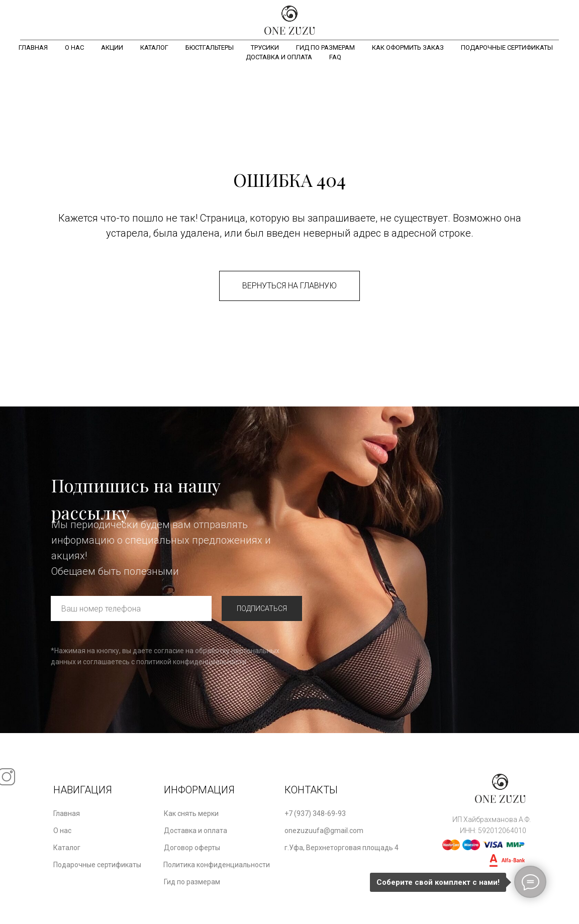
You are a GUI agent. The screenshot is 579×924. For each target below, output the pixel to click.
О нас (74, 47)
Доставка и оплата (279, 57)
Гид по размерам (325, 47)
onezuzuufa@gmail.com (324, 831)
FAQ (335, 57)
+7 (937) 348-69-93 (315, 813)
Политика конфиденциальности (217, 865)
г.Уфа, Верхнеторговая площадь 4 (342, 848)
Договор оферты (192, 848)
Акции (112, 47)
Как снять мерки (191, 813)
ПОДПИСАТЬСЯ (262, 608)
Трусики (265, 47)
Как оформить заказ (408, 47)
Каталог (154, 47)
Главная (33, 47)
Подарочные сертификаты (507, 47)
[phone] (131, 608)
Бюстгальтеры (210, 47)
